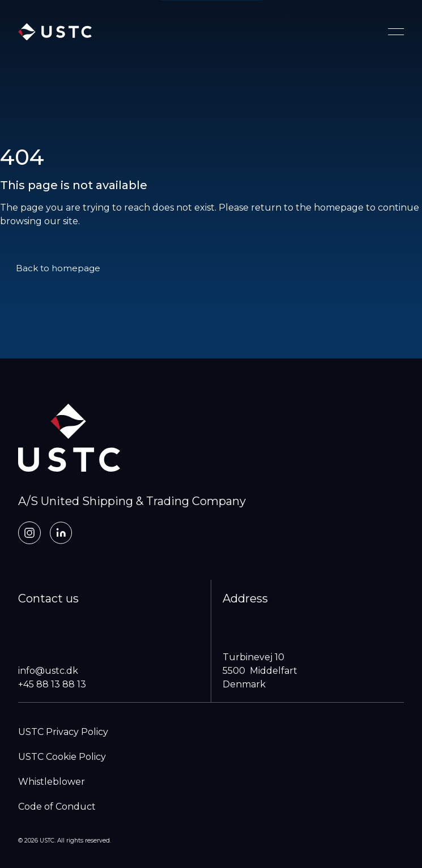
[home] (55, 32)
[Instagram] (29, 533)
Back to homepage (58, 268)
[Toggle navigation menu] (396, 32)
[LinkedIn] (61, 533)
